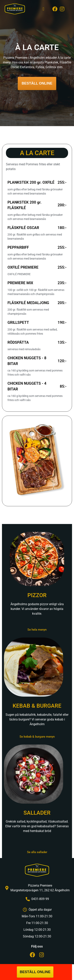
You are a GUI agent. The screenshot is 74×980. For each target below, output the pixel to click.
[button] (43, 9)
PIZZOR (37, 595)
